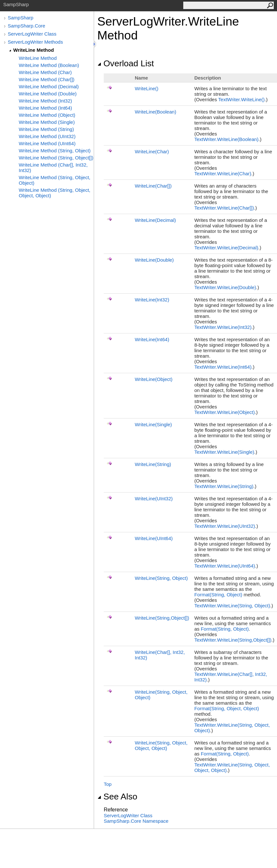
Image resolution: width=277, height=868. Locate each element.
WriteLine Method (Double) (48, 94)
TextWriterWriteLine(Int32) (223, 327)
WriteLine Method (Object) (47, 115)
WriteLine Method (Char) (45, 72)
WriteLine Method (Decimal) (49, 87)
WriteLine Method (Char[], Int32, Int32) (53, 168)
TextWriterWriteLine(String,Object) (233, 640)
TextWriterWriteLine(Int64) (223, 367)
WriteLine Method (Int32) (45, 101)
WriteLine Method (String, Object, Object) (54, 180)
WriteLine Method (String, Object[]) (56, 158)
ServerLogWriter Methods (35, 42)
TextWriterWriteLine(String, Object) (232, 606)
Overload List (126, 63)
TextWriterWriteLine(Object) (224, 412)
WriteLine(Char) (152, 152)
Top (108, 784)
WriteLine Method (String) (46, 129)
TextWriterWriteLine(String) (224, 486)
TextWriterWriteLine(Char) (223, 174)
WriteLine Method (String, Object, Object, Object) (54, 193)
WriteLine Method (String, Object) (55, 151)
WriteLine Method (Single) (47, 122)
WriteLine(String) (153, 464)
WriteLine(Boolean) (155, 112)
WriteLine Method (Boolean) (49, 65)
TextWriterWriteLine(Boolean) (226, 139)
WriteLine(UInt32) (154, 499)
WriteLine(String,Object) (162, 618)
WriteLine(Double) (154, 260)
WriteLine (147, 88)
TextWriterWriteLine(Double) (225, 287)
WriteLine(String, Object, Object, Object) (161, 745)
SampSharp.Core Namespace (136, 821)
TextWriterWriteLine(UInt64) (225, 566)
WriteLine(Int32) (152, 300)
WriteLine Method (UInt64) (47, 143)
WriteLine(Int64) (152, 339)
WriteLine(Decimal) (155, 220)
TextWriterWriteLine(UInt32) (225, 526)
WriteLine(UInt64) (154, 538)
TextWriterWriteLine (241, 99)
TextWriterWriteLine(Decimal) (226, 248)
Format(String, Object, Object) (227, 708)
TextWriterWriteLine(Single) (224, 452)
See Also (117, 797)
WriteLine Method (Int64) (45, 108)
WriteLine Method (34, 50)
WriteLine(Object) (154, 379)
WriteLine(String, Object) (161, 578)
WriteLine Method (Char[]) (47, 79)
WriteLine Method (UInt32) (47, 136)
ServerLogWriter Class (32, 34)
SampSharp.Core (27, 26)
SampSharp (21, 18)
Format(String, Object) (218, 595)
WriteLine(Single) (153, 424)
